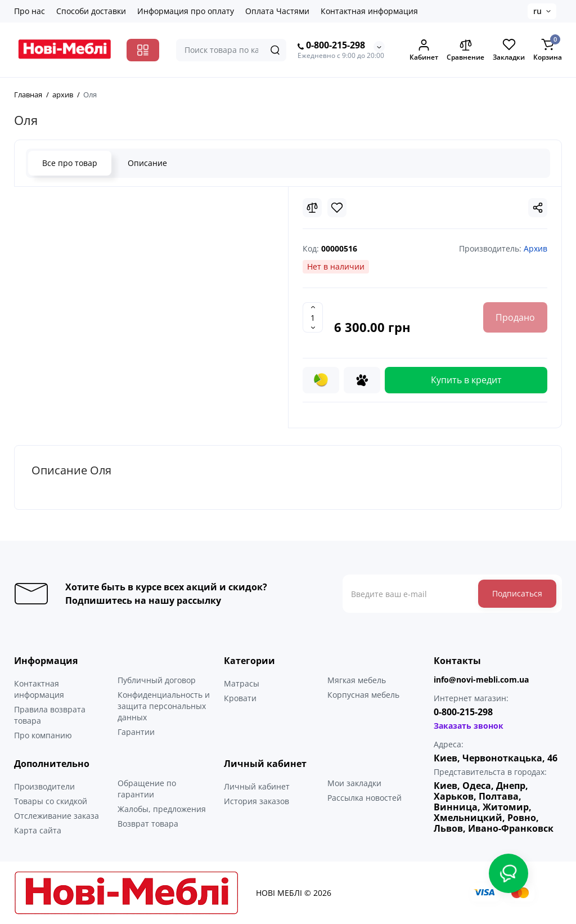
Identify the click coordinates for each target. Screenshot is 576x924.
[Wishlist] (337, 208)
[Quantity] (313, 317)
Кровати (240, 698)
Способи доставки (91, 11)
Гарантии (136, 732)
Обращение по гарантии (147, 789)
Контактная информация (369, 11)
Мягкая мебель (357, 680)
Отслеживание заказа (57, 816)
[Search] (275, 50)
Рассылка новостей (364, 798)
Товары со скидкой (51, 801)
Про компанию (43, 735)
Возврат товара (148, 824)
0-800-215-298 (331, 46)
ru (537, 11)
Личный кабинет (257, 786)
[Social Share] (538, 208)
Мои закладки (354, 783)
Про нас (30, 11)
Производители (44, 786)
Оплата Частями (277, 11)
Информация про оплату (186, 11)
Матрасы (242, 683)
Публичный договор (157, 680)
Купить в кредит (466, 380)
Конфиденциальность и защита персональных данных (164, 706)
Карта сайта (38, 830)
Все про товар (70, 163)
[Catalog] (143, 50)
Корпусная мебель (363, 695)
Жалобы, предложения (162, 809)
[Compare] (312, 208)
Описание (147, 163)
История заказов (256, 801)
